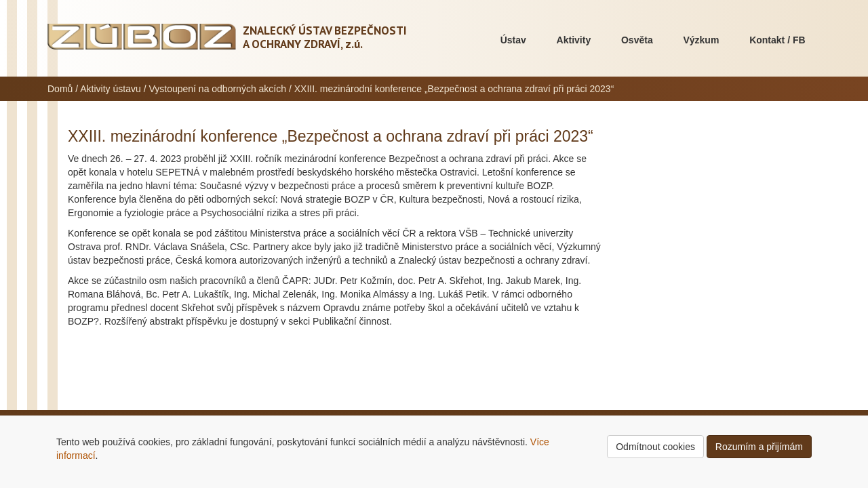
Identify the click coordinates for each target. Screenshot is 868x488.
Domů (60, 89)
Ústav (513, 40)
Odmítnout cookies (655, 447)
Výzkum (701, 40)
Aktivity (574, 40)
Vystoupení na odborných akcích (217, 89)
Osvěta (637, 40)
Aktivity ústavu (110, 89)
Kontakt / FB (777, 40)
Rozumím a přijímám (759, 447)
